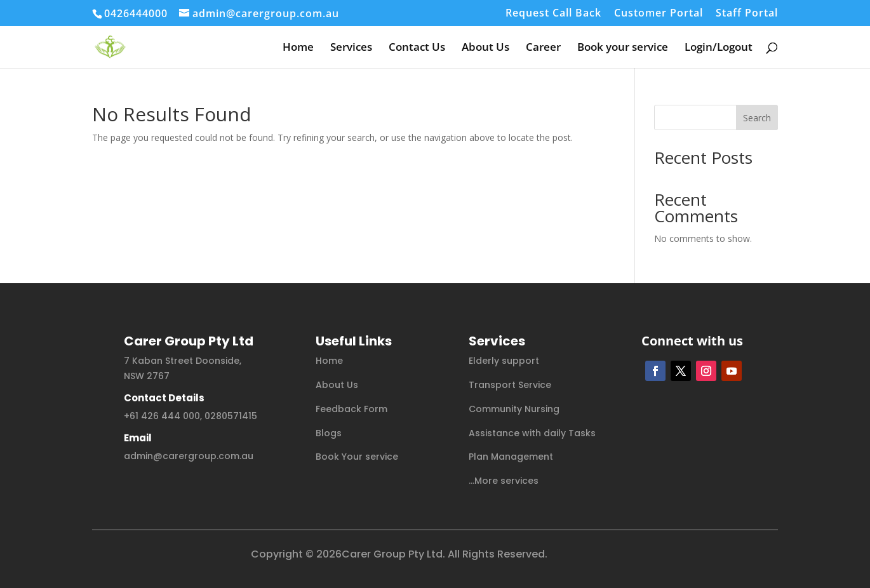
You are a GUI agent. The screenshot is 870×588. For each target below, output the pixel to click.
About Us (485, 48)
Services (351, 48)
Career (543, 48)
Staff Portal (747, 14)
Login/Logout (719, 48)
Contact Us (417, 48)
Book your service (623, 48)
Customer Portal (659, 14)
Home (298, 48)
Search (757, 118)
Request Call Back (553, 14)
